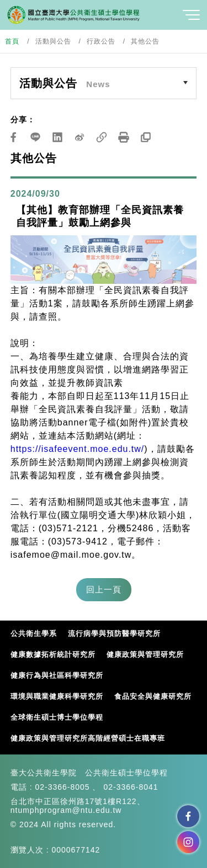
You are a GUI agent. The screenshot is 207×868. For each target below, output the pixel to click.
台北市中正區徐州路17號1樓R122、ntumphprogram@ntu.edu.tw (78, 806)
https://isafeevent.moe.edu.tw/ (78, 449)
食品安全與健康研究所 (153, 696)
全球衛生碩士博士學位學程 (57, 717)
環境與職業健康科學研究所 (57, 696)
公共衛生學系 (34, 634)
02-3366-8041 (131, 787)
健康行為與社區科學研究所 (57, 675)
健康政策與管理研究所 (145, 654)
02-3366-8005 (62, 787)
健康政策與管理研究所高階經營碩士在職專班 (88, 738)
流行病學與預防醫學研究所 (114, 634)
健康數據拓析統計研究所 (53, 654)
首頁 (12, 41)
